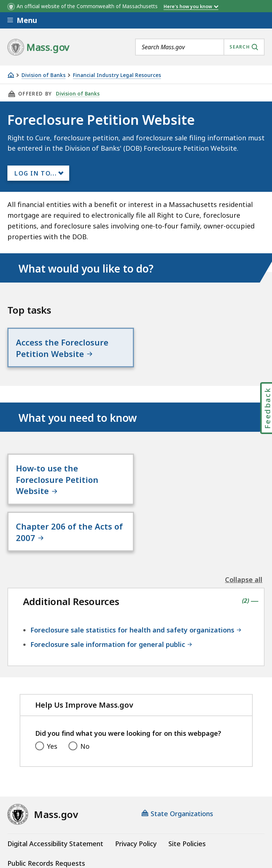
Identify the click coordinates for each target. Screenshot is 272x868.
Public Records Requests (46, 817)
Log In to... (36, 173)
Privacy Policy (136, 797)
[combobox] (200, 47)
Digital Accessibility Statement (55, 797)
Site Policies (187, 797)
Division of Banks (43, 75)
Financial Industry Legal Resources (117, 75)
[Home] (11, 75)
